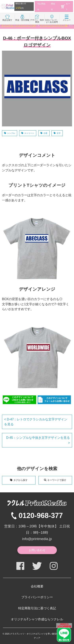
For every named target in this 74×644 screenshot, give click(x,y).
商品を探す (7, 18)
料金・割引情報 (22, 18)
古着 (45, 133)
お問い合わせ (37, 550)
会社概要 (37, 586)
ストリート (29, 133)
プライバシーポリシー (37, 597)
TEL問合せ (41, 7)
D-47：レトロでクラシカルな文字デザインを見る (36, 422)
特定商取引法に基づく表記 (37, 608)
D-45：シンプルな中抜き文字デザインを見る (38, 438)
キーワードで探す (57, 480)
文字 (59, 133)
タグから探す (21, 480)
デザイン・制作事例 (37, 19)
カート (66, 7)
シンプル (11, 133)
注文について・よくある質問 (52, 19)
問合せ (53, 7)
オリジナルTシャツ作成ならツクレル (37, 619)
